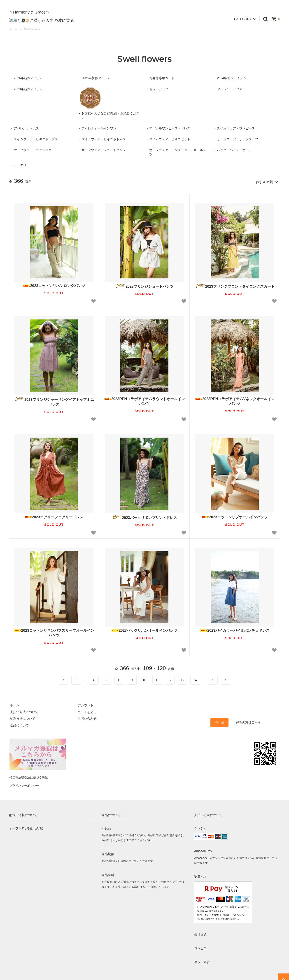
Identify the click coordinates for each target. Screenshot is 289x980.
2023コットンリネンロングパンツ (54, 285)
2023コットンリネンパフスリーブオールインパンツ (54, 632)
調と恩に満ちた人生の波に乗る (42, 17)
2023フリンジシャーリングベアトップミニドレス (54, 401)
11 (157, 679)
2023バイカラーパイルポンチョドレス (235, 630)
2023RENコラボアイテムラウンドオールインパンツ (144, 401)
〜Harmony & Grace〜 (29, 9)
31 (213, 679)
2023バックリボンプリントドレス (144, 516)
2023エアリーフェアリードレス (54, 516)
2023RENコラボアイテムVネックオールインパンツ (235, 401)
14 (195, 679)
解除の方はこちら (248, 721)
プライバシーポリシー (25, 782)
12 (170, 679)
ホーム (13, 29)
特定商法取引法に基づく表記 (30, 775)
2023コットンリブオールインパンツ (235, 516)
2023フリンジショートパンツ (144, 285)
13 (182, 679)
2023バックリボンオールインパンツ (144, 630)
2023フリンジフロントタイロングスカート (235, 285)
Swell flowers (32, 29)
